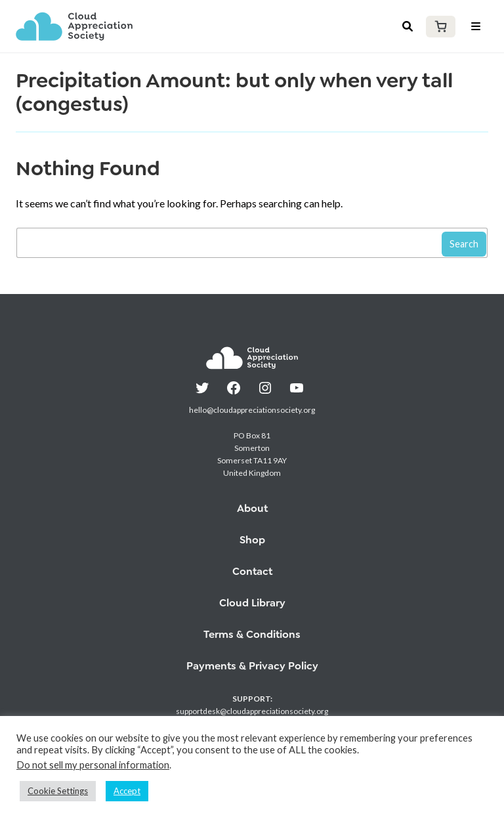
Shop (252, 540)
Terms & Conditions (252, 634)
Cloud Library (252, 603)
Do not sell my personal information (93, 765)
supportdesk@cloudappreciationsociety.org (252, 711)
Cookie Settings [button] (58, 791)
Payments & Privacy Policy (252, 666)
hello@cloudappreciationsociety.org (252, 410)
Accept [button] (127, 791)
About (252, 508)
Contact (252, 571)
